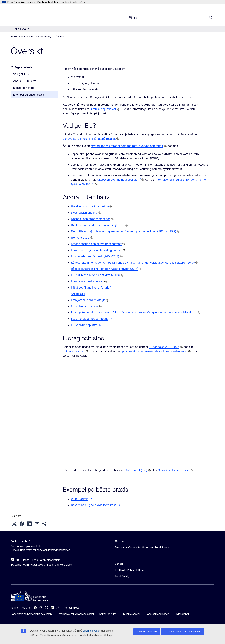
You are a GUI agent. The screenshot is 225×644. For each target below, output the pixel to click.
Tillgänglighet (182, 614)
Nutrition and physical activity (36, 36)
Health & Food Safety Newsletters (41, 560)
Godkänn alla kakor (147, 632)
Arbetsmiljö (78, 294)
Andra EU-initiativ (24, 81)
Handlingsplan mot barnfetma (90, 206)
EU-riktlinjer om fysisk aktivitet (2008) (95, 275)
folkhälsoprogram (74, 351)
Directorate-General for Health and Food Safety (142, 547)
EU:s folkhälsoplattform (86, 325)
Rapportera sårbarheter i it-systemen (31, 614)
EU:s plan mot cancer (85, 306)
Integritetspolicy (131, 614)
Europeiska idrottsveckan (87, 281)
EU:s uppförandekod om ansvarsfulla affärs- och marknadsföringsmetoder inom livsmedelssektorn (134, 312)
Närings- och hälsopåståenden (91, 219)
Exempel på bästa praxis (29, 95)
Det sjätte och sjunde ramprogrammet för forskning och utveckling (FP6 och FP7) (124, 231)
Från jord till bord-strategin (88, 300)
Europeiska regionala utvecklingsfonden (97, 250)
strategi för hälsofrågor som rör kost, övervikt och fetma (127, 146)
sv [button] (133, 18)
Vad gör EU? (21, 74)
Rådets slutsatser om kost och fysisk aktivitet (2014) (105, 269)
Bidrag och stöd (23, 88)
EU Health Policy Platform (130, 570)
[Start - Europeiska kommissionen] (36, 16)
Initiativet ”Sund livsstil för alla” (91, 288)
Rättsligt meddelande (157, 614)
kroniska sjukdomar (104, 109)
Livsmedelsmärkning (84, 213)
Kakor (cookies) (108, 614)
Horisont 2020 (80, 238)
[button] (14, 524)
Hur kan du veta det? (73, 2)
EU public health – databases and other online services (41, 565)
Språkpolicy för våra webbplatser (75, 614)
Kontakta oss (72, 608)
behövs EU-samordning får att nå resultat (89, 139)
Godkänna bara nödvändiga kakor (183, 632)
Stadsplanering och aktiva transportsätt (96, 244)
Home (14, 36)
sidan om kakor (91, 631)
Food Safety (122, 576)
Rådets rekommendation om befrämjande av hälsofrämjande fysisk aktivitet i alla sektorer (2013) (133, 263)
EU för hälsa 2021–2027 (164, 347)
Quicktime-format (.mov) (174, 470)
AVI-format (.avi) (136, 470)
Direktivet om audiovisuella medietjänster (97, 225)
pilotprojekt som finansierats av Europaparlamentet (155, 351)
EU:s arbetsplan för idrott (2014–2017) (95, 256)
